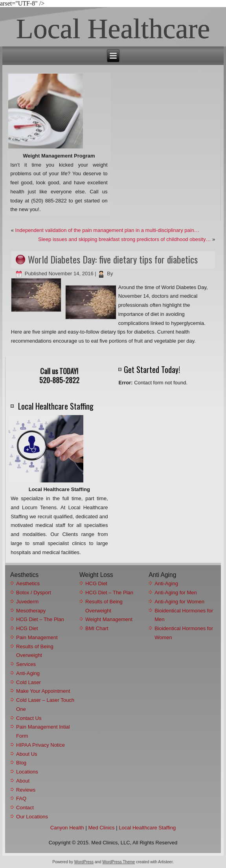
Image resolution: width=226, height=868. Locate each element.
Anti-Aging (28, 673)
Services (26, 664)
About (23, 781)
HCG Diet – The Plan (40, 619)
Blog (21, 763)
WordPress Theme (119, 862)
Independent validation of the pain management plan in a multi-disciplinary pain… (107, 230)
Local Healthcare (113, 29)
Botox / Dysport (34, 593)
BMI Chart (97, 628)
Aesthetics (28, 583)
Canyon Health (67, 828)
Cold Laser (28, 682)
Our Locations (32, 817)
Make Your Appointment (43, 691)
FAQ (21, 798)
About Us (27, 754)
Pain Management (37, 637)
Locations (27, 772)
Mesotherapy (31, 611)
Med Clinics (101, 828)
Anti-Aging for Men (176, 593)
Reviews (26, 790)
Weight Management (109, 619)
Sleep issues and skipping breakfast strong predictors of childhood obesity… (124, 239)
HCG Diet (27, 628)
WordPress (84, 862)
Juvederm (27, 602)
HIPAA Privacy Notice (40, 745)
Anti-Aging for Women (179, 602)
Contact (25, 808)
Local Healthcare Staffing (147, 828)
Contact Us (29, 718)
